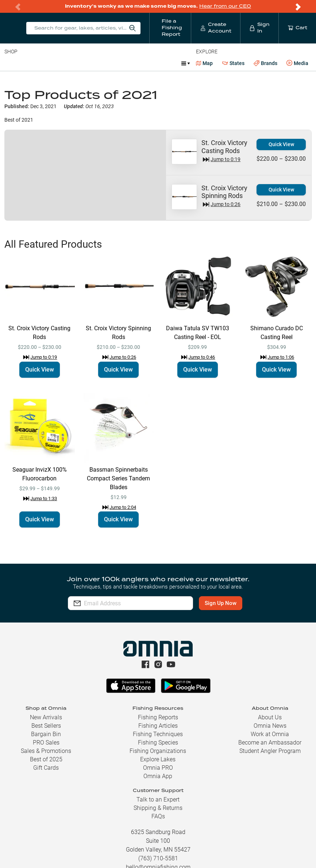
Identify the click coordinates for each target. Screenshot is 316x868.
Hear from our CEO (225, 6)
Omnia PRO (158, 768)
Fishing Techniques (158, 734)
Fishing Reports (158, 717)
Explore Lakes (158, 759)
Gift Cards (46, 768)
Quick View (281, 144)
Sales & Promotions (46, 751)
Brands (265, 63)
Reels (80, 63)
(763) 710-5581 (158, 858)
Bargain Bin (46, 734)
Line (33, 63)
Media (297, 63)
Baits (10, 63)
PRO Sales (46, 743)
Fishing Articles (158, 726)
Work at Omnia (270, 734)
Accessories (145, 63)
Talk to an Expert (158, 800)
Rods (56, 63)
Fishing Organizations (158, 751)
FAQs (158, 816)
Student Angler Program (270, 751)
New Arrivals (46, 717)
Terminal (109, 63)
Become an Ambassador (270, 743)
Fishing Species (158, 743)
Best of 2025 (46, 759)
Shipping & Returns (158, 808)
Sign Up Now (221, 603)
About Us (270, 717)
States (233, 63)
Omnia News (270, 726)
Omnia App (158, 776)
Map (205, 63)
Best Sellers (46, 726)
